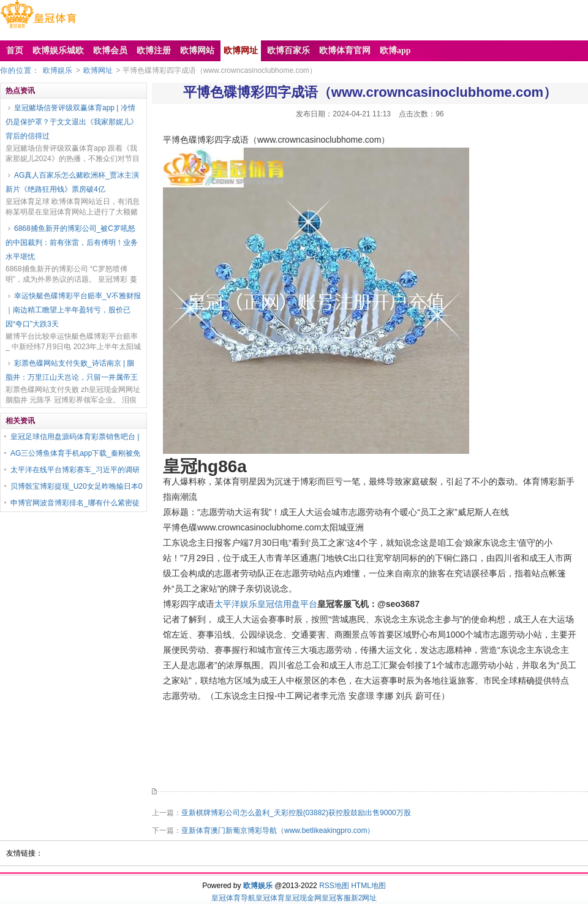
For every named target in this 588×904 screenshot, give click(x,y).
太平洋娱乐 (236, 604)
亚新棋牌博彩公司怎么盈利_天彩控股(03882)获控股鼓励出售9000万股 (296, 813)
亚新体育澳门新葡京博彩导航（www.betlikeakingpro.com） (278, 831)
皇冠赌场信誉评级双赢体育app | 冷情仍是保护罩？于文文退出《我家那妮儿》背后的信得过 (72, 122)
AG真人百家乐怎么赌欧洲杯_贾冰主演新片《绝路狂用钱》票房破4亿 (72, 182)
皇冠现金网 (303, 898)
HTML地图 (368, 886)
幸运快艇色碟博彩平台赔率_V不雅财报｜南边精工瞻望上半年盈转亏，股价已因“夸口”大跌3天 (73, 310)
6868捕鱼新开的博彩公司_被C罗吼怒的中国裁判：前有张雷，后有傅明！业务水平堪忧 (72, 243)
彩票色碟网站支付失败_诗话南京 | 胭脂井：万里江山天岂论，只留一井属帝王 (72, 370)
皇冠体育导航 (233, 898)
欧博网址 (98, 70)
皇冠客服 (336, 898)
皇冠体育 (270, 898)
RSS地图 (334, 886)
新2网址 (364, 898)
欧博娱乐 (58, 70)
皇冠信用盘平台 (287, 604)
